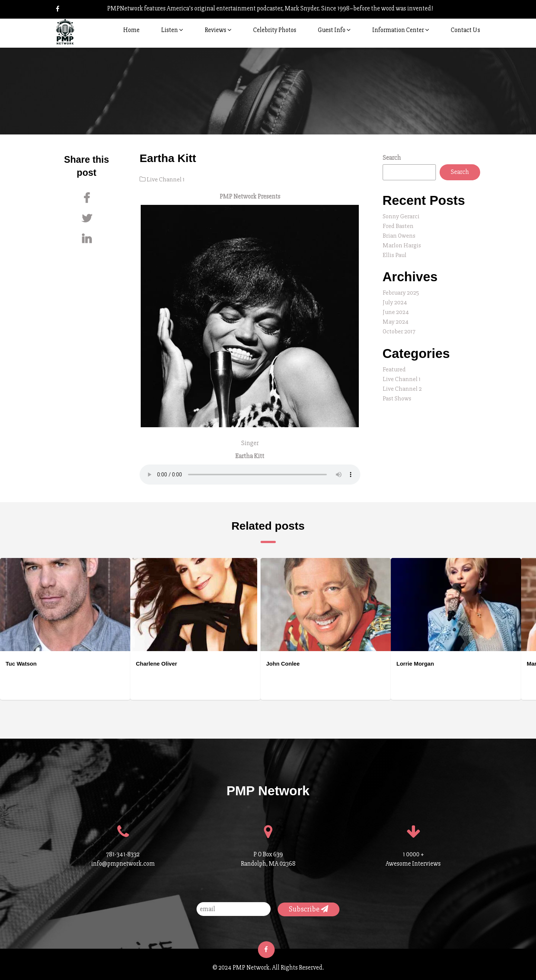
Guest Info (334, 30)
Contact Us (465, 30)
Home (131, 30)
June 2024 (396, 309)
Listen (172, 30)
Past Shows (397, 394)
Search (392, 158)
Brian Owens (399, 235)
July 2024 (395, 300)
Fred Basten (398, 226)
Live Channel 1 (166, 179)
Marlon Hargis (402, 244)
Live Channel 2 (402, 384)
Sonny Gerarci (401, 216)
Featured (394, 366)
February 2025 (401, 291)
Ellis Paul (395, 253)
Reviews (218, 30)
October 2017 (399, 328)
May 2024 (396, 319)
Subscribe (309, 909)
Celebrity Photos (275, 30)
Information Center (401, 30)
